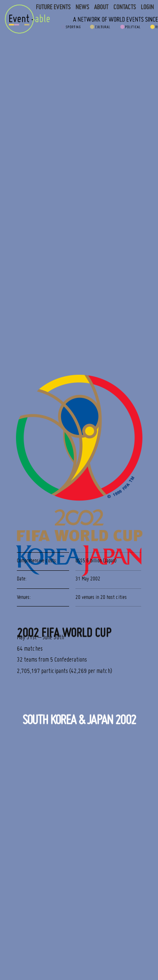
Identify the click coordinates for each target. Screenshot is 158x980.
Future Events (53, 7)
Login (147, 7)
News (82, 7)
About (101, 7)
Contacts (125, 7)
